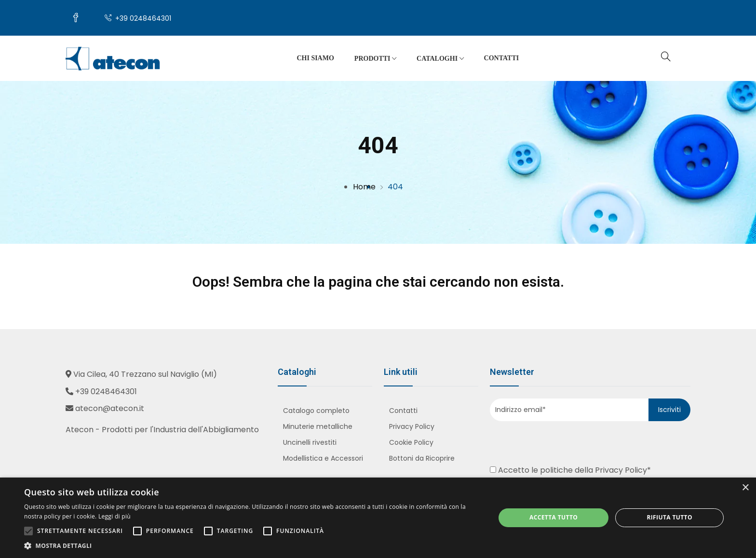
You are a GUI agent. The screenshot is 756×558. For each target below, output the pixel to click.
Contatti (502, 58)
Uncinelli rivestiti (310, 442)
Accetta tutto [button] (553, 517)
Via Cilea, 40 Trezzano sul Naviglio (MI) (145, 374)
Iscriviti (669, 410)
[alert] (378, 518)
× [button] (745, 488)
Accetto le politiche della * (570, 470)
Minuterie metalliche (318, 426)
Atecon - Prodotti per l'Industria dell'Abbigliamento (162, 430)
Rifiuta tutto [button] (669, 517)
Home (364, 187)
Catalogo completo (316, 411)
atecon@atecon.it (110, 408)
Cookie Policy (411, 442)
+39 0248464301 (138, 18)
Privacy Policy (412, 426)
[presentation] (548, 441)
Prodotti (375, 59)
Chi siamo (315, 58)
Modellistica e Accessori (323, 458)
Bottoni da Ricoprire (422, 458)
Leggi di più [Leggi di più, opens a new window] (115, 516)
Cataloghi (440, 59)
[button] (253, 546)
